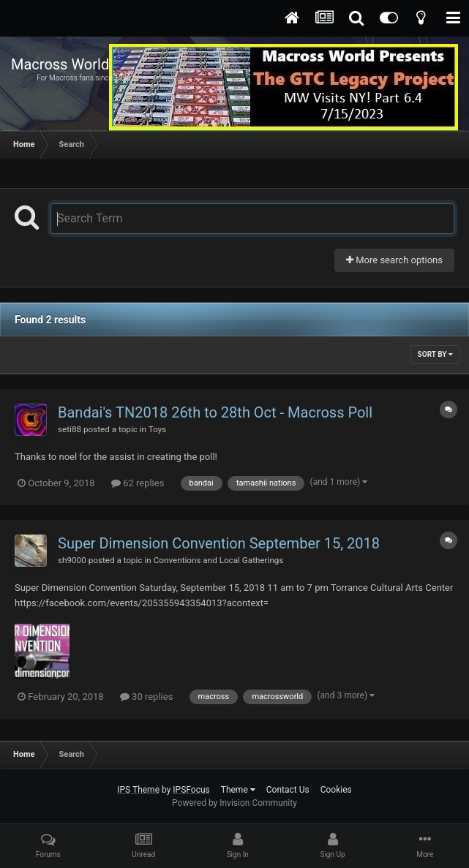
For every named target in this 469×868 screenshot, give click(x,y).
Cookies (336, 790)
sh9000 (72, 560)
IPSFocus (191, 790)
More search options (394, 260)
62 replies (138, 483)
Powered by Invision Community (234, 803)
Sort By (435, 354)
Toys (158, 429)
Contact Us (288, 790)
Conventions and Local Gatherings (219, 560)
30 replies (146, 697)
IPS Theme (138, 790)
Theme (238, 790)
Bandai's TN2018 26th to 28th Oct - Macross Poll (215, 412)
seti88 (70, 429)
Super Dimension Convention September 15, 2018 (219, 543)
